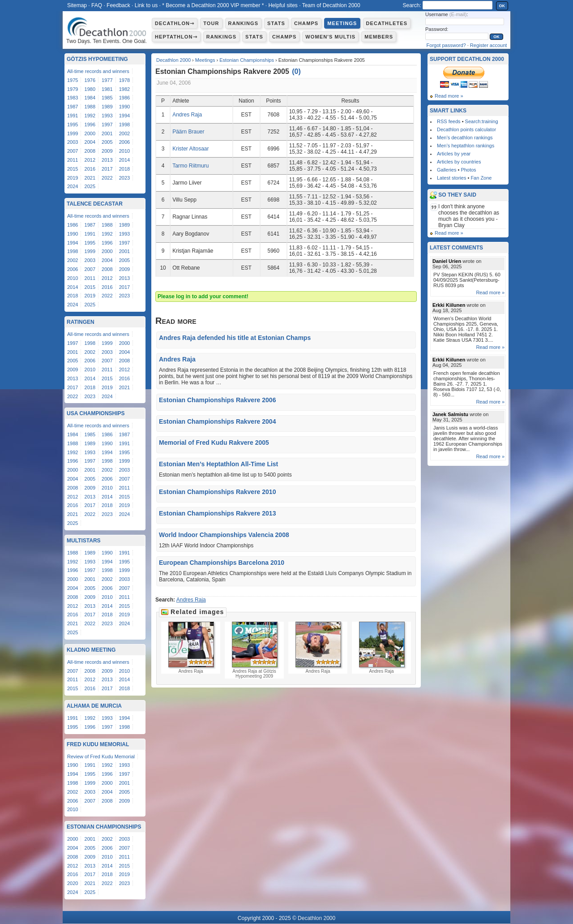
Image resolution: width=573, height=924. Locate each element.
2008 (90, 151)
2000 (90, 133)
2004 (90, 142)
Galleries (447, 170)
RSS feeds (449, 121)
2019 (73, 178)
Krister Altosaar (190, 149)
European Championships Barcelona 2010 (222, 563)
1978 (124, 80)
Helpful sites (283, 5)
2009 (107, 151)
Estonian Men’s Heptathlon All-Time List (218, 464)
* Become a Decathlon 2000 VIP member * (213, 5)
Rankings (243, 23)
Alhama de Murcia (94, 706)
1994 (124, 116)
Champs (306, 23)
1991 (73, 116)
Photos (468, 170)
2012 (90, 160)
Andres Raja (187, 115)
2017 (107, 169)
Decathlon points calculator (466, 129)
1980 (90, 89)
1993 (107, 116)
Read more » (449, 96)
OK (502, 6)
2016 (90, 169)
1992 (90, 116)
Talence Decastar (95, 204)
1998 (124, 125)
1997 (107, 125)
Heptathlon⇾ (176, 37)
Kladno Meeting (91, 650)
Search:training (482, 121)
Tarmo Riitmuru (190, 166)
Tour (211, 23)
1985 (107, 98)
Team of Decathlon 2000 (331, 5)
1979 (73, 89)
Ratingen (81, 322)
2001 (107, 133)
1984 (90, 98)
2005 (107, 142)
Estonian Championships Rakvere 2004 (217, 421)
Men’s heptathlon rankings (466, 146)
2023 (124, 178)
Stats (276, 23)
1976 (90, 80)
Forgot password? (446, 45)
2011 (73, 160)
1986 (124, 98)
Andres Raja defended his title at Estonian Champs (235, 338)
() (296, 71)
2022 (107, 178)
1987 (73, 107)
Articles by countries (459, 162)
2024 (73, 186)
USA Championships (96, 413)
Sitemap (77, 5)
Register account (489, 45)
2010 (124, 151)
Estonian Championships (247, 60)
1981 (107, 89)
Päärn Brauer (188, 132)
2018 (124, 169)
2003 (73, 142)
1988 (90, 107)
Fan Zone (481, 178)
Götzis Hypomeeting (97, 59)
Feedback (118, 5)
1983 (73, 98)
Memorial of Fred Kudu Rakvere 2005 (214, 443)
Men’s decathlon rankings (465, 138)
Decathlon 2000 (173, 60)
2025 (90, 186)
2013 (107, 160)
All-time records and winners (98, 71)
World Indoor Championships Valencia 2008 (224, 535)
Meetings (342, 23)
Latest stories (451, 178)
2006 (124, 142)
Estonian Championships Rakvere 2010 (217, 492)
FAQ (97, 5)
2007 (73, 151)
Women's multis (330, 37)
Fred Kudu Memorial (98, 744)
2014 (124, 160)
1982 (124, 89)
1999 (73, 133)
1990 (124, 107)
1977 (107, 80)
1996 (90, 125)
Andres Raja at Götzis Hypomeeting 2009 (254, 650)
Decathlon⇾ (175, 23)
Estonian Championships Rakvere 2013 (217, 513)
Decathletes (387, 23)
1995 (73, 125)
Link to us (146, 5)
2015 (73, 169)
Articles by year (454, 154)
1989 (107, 107)
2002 (124, 133)
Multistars (84, 541)
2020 (73, 883)
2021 (90, 178)
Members (379, 37)
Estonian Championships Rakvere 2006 (217, 400)
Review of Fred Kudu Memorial (101, 756)
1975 (73, 80)
